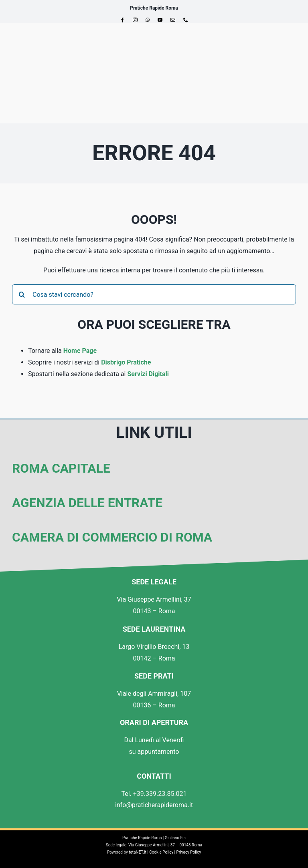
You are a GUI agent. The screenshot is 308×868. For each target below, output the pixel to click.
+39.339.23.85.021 (160, 794)
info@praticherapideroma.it (154, 805)
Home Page (80, 351)
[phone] (186, 20)
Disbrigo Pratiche (126, 362)
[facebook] (122, 20)
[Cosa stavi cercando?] (154, 294)
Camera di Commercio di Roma (112, 537)
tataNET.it (138, 852)
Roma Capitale (61, 468)
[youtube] (160, 20)
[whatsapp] (148, 20)
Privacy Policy (189, 852)
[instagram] (135, 20)
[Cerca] (22, 294)
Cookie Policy (161, 852)
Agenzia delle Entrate (87, 503)
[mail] (173, 20)
